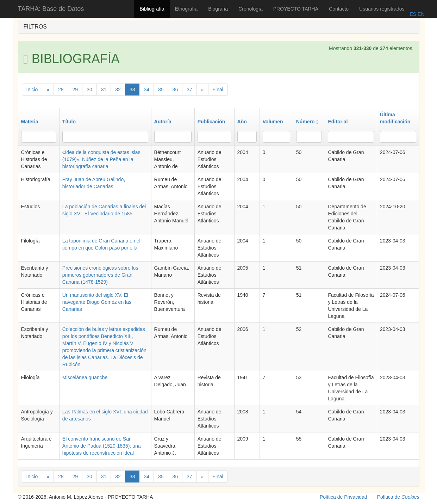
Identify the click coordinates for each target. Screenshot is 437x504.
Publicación (211, 122)
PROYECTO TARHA (296, 9)
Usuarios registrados (382, 9)
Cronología (251, 9)
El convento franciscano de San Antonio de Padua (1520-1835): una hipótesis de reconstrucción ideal (102, 446)
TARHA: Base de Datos (51, 9)
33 (132, 90)
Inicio (32, 90)
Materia (30, 122)
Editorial (338, 122)
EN (420, 14)
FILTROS (35, 27)
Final (218, 90)
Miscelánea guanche (85, 377)
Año (242, 122)
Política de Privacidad (344, 497)
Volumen (273, 122)
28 (61, 90)
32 (118, 90)
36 (175, 90)
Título (69, 122)
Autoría (163, 122)
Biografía (218, 9)
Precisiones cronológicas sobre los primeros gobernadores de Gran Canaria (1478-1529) (100, 275)
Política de (398, 497)
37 (189, 90)
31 (104, 90)
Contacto (339, 9)
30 (89, 90)
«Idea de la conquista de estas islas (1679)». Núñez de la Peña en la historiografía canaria (101, 159)
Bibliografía (152, 9)
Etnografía (186, 9)
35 (161, 90)
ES (413, 14)
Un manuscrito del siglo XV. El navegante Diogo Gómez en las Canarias (97, 302)
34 (146, 90)
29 (75, 90)
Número (307, 122)
